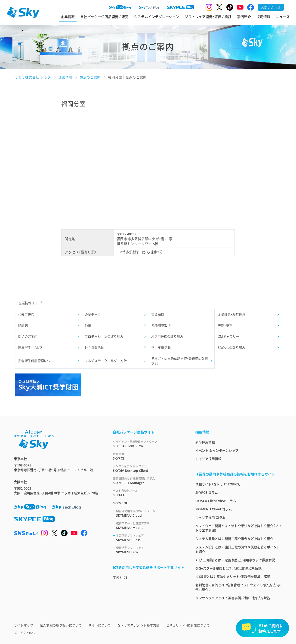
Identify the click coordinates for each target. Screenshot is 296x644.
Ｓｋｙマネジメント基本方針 (139, 625)
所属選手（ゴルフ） (31, 348)
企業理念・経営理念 (232, 314)
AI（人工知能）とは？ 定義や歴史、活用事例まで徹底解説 (235, 560)
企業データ (93, 314)
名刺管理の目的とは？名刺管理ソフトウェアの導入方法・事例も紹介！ (238, 587)
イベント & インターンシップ (217, 450)
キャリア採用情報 (208, 459)
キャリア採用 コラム (210, 517)
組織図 (23, 326)
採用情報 (263, 17)
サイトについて (100, 625)
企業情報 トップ (30, 303)
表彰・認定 (225, 326)
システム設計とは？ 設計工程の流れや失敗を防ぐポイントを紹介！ (238, 549)
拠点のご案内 (28, 336)
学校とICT (120, 578)
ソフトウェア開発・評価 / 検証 (208, 17)
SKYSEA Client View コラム (216, 501)
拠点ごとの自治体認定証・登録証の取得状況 (180, 361)
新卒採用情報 (205, 442)
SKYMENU (121, 503)
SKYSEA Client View (149, 444)
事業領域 (158, 314)
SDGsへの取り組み (232, 348)
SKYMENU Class (150, 538)
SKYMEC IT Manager (149, 481)
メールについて (25, 633)
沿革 (88, 326)
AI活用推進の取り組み (167, 336)
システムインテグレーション (157, 17)
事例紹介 (244, 17)
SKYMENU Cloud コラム (214, 509)
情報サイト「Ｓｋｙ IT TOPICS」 (218, 484)
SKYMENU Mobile (150, 526)
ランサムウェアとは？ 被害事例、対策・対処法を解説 (233, 598)
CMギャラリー (228, 336)
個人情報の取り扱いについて (61, 625)
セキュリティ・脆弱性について (188, 625)
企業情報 (68, 17)
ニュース (283, 17)
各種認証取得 (161, 326)
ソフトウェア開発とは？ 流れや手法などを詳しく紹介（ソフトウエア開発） (238, 528)
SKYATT (149, 493)
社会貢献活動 (94, 348)
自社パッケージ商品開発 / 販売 (104, 17)
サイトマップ (24, 625)
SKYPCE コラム (207, 492)
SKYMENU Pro (150, 550)
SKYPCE (149, 456)
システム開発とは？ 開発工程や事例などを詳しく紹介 (234, 539)
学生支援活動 (161, 348)
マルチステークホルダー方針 (106, 361)
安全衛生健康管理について (37, 361)
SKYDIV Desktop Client (149, 468)
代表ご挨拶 (26, 314)
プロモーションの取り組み (104, 336)
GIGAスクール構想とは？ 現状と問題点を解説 (228, 568)
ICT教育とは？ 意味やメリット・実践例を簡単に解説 (233, 577)
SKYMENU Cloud (150, 513)
